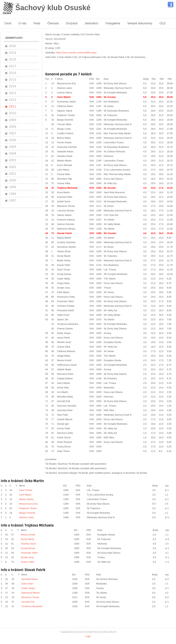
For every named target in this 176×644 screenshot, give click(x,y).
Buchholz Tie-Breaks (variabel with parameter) (82, 464)
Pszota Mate (64, 174)
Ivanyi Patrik (63, 338)
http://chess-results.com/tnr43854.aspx (76, 53)
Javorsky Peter (65, 410)
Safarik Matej (64, 369)
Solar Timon (63, 451)
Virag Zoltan (63, 283)
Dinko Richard (64, 442)
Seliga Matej (64, 356)
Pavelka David (65, 156)
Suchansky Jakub (66, 102)
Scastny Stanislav (66, 242)
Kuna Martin (63, 192)
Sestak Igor (63, 424)
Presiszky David (65, 310)
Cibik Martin (63, 292)
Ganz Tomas (64, 270)
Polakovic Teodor (66, 115)
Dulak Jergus (64, 333)
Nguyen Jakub (65, 111)
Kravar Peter (64, 265)
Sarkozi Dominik (66, 224)
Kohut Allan (63, 388)
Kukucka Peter (65, 197)
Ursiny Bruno (64, 447)
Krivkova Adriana (66, 220)
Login (88, 636)
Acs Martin (63, 392)
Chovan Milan (64, 124)
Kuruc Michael (64, 165)
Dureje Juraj (63, 288)
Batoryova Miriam (66, 229)
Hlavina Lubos (64, 88)
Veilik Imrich (63, 315)
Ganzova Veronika (67, 406)
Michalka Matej (65, 397)
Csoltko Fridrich (65, 133)
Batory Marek (64, 238)
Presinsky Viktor (65, 301)
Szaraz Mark (64, 347)
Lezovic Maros (65, 93)
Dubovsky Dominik (67, 147)
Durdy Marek (68, 256)
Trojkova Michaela (67, 188)
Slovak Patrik (64, 233)
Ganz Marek (63, 383)
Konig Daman (64, 274)
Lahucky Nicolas (66, 211)
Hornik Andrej (64, 142)
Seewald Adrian (65, 152)
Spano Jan (63, 319)
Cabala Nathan (65, 378)
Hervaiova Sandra (66, 247)
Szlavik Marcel (65, 419)
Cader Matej (63, 279)
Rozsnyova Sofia (66, 297)
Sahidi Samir (64, 201)
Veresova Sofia (65, 433)
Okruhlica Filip (64, 179)
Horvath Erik (64, 401)
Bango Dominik (65, 120)
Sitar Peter (63, 415)
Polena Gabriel (65, 329)
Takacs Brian (64, 251)
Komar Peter (64, 428)
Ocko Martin (64, 97)
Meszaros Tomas (66, 206)
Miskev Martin (64, 161)
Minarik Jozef (64, 342)
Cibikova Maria (65, 106)
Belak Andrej (64, 260)
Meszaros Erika (65, 374)
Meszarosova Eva (66, 83)
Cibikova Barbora (66, 351)
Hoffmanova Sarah (67, 365)
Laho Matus (63, 170)
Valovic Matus (64, 215)
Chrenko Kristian (66, 306)
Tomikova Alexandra (68, 324)
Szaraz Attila (64, 183)
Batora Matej (64, 138)
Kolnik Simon (64, 437)
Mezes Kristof (64, 360)
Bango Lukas (64, 129)
